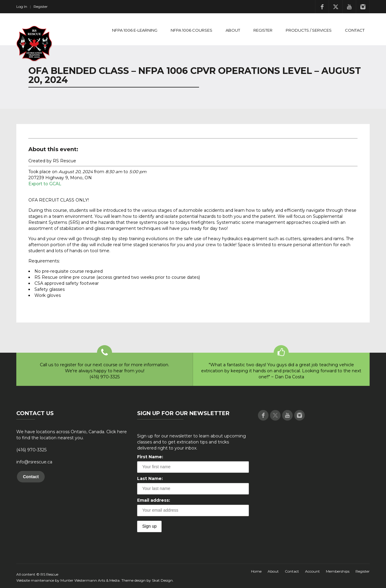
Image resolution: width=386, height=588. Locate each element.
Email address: (154, 500)
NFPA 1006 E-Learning (135, 30)
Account (312, 571)
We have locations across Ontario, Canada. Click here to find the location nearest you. (72, 435)
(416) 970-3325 (31, 450)
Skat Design (162, 580)
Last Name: (150, 478)
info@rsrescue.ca (34, 462)
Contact (355, 30)
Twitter (336, 7)
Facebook (322, 7)
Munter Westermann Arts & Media (90, 580)
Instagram (363, 7)
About (233, 30)
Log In (22, 6)
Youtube (349, 7)
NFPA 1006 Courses (191, 30)
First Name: (150, 457)
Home (256, 571)
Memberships (338, 571)
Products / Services (309, 30)
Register (41, 6)
